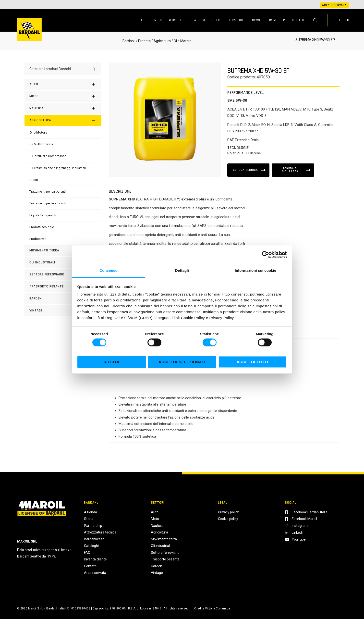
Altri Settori (178, 20)
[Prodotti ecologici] (42, 227)
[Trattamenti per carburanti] (48, 192)
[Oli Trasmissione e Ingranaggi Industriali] (58, 168)
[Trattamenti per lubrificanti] (48, 203)
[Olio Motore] (38, 132)
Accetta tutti (253, 362)
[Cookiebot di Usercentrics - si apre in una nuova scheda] (265, 255)
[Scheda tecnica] (248, 170)
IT (339, 20)
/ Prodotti (143, 41)
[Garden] (63, 298)
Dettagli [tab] (182, 270)
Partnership (276, 20)
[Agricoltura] (63, 120)
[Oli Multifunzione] (41, 144)
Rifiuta (112, 362)
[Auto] (63, 84)
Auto (144, 20)
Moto (158, 20)
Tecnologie (237, 20)
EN (347, 20)
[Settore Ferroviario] (63, 274)
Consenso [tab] (108, 270)
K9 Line (217, 20)
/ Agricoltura (161, 41)
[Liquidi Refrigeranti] (43, 215)
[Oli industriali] (63, 262)
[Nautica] (63, 108)
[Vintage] (63, 310)
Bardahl (128, 41)
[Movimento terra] (63, 250)
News (256, 20)
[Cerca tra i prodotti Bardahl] (59, 69)
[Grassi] (34, 180)
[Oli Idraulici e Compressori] (48, 156)
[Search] (93, 69)
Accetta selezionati (182, 362)
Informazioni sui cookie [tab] (256, 270)
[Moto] (63, 96)
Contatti (298, 20)
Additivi (200, 20)
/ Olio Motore (181, 41)
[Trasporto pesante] (63, 286)
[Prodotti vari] (38, 239)
